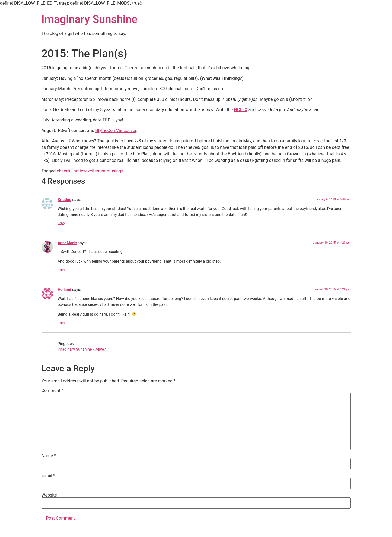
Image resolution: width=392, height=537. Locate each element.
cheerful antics (71, 171)
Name (49, 456)
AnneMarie (67, 243)
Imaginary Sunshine (90, 19)
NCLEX (241, 110)
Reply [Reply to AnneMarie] (61, 270)
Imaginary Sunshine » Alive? (82, 349)
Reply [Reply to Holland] (61, 323)
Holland (65, 290)
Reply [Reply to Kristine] (61, 223)
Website (49, 495)
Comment (52, 391)
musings (115, 171)
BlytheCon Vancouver (116, 131)
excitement (96, 171)
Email (48, 476)
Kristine (65, 200)
